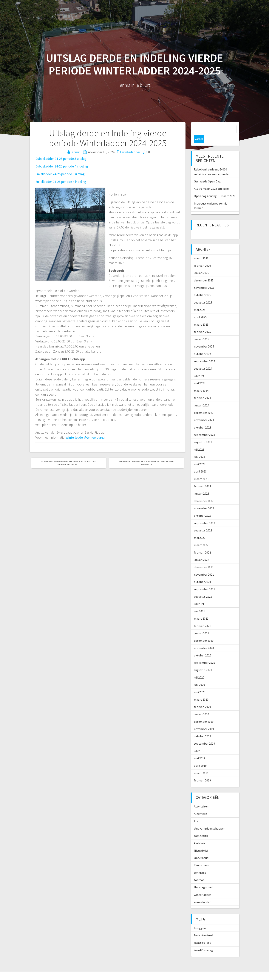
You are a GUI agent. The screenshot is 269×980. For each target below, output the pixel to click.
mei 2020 (200, 684)
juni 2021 (199, 603)
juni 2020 (199, 677)
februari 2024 (202, 390)
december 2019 (204, 714)
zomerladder (202, 894)
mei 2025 (200, 302)
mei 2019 (200, 750)
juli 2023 (199, 442)
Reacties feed (203, 935)
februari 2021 (202, 618)
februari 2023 (202, 478)
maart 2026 (201, 250)
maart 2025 (201, 317)
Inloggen (200, 920)
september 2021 (204, 581)
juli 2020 (199, 670)
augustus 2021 (203, 589)
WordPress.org (203, 942)
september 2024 (204, 353)
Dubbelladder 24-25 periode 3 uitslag (61, 159)
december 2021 (204, 559)
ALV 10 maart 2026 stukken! (211, 181)
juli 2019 (199, 743)
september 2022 (204, 515)
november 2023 (204, 412)
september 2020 (204, 655)
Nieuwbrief (201, 843)
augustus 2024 (203, 361)
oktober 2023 (202, 420)
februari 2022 (202, 545)
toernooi (200, 872)
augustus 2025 (203, 295)
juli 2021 (199, 596)
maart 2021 (201, 611)
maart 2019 (201, 765)
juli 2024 (199, 368)
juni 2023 (199, 449)
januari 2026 (201, 265)
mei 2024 (200, 375)
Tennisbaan (201, 857)
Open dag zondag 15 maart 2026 (215, 188)
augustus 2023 (203, 434)
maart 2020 (201, 692)
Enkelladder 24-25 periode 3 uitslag (60, 174)
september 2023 (204, 427)
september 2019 (204, 736)
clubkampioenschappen (210, 821)
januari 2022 (201, 552)
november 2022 (204, 500)
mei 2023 (200, 456)
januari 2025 (201, 331)
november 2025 (204, 280)
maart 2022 (201, 537)
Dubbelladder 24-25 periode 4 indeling (62, 166)
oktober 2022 (202, 508)
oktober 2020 (202, 647)
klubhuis (199, 835)
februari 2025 (202, 324)
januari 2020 (201, 706)
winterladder (131, 152)
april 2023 (200, 464)
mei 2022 (200, 530)
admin (76, 152)
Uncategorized (204, 879)
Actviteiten (201, 798)
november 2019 (204, 721)
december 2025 (204, 272)
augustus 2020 (203, 662)
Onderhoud (201, 850)
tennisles (200, 865)
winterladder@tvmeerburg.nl (86, 437)
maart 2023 (201, 471)
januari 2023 (201, 486)
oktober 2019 (202, 728)
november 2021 (204, 567)
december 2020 (204, 633)
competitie (201, 828)
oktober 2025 (202, 287)
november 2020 (204, 640)
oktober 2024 (202, 346)
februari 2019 (202, 772)
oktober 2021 (202, 574)
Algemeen (200, 806)
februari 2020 (202, 699)
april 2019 (200, 758)
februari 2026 (202, 258)
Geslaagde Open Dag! (208, 173)
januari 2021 (201, 625)
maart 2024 (201, 383)
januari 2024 (201, 397)
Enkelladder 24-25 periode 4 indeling (61, 182)
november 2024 (204, 339)
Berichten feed (203, 927)
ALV (196, 813)
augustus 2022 (203, 522)
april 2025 (200, 309)
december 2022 (204, 493)
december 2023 (204, 405)
